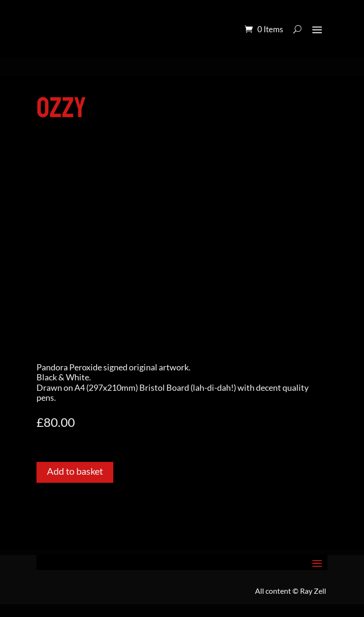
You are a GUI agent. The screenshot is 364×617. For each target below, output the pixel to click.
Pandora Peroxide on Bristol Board (124, 81)
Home (47, 81)
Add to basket (75, 471)
